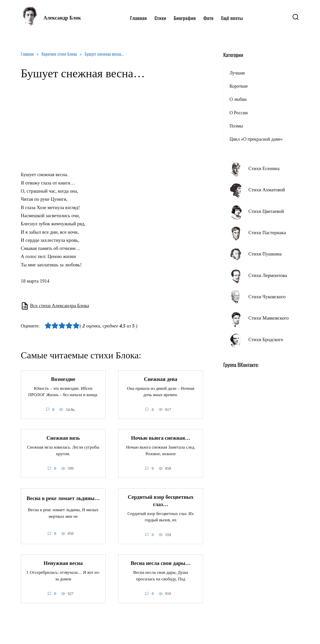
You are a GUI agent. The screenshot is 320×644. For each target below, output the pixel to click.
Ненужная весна (63, 563)
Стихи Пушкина (265, 254)
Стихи (160, 18)
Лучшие (237, 73)
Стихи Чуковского (267, 297)
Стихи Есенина (264, 168)
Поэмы (236, 126)
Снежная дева (161, 379)
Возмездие (63, 379)
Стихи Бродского (266, 339)
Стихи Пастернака (267, 233)
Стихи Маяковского (268, 318)
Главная (138, 18)
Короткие (238, 86)
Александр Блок (62, 18)
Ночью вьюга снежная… (161, 438)
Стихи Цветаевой (266, 211)
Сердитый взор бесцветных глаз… (161, 501)
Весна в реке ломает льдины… (63, 498)
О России (238, 113)
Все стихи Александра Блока (60, 306)
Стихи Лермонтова (268, 275)
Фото (208, 18)
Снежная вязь (63, 438)
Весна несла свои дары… (161, 563)
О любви (238, 99)
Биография (185, 18)
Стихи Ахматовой (267, 190)
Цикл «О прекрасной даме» (256, 139)
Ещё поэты (232, 18)
